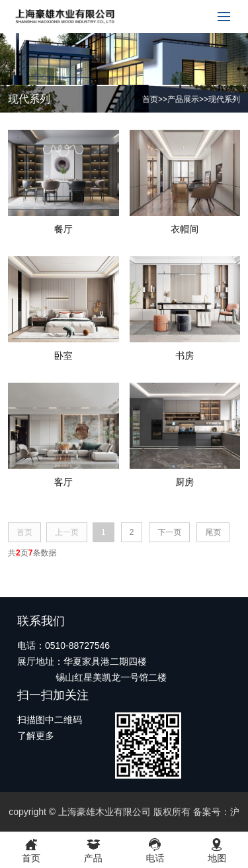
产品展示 (183, 99)
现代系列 (224, 99)
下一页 (169, 532)
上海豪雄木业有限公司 (104, 812)
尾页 (213, 532)
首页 (150, 99)
